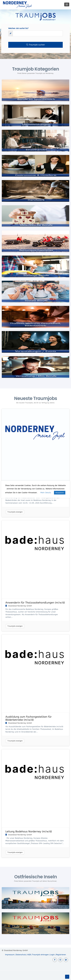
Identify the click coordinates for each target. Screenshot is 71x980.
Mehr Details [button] (46, 493)
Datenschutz (21, 955)
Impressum (10, 955)
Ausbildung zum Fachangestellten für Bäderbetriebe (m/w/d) (29, 718)
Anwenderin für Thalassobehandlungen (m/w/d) (35, 603)
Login (52, 955)
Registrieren (61, 955)
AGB (29, 955)
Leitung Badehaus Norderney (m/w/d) (29, 832)
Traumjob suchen (35, 45)
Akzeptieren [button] (60, 493)
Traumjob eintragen (40, 955)
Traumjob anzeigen (15, 512)
